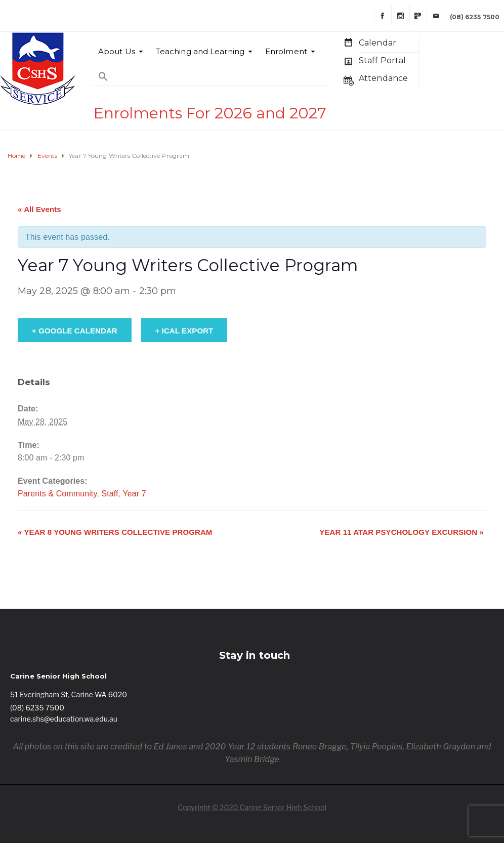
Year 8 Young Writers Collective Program (115, 532)
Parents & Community (57, 494)
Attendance (383, 78)
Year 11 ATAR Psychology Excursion (402, 532)
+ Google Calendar (75, 331)
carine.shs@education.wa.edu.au (64, 719)
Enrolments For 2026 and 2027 (210, 113)
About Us (117, 51)
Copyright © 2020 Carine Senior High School (252, 807)
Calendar (377, 43)
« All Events (39, 209)
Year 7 (134, 494)
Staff (110, 494)
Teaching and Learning (200, 51)
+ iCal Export (184, 331)
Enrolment (286, 51)
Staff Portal (382, 60)
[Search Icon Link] (103, 71)
